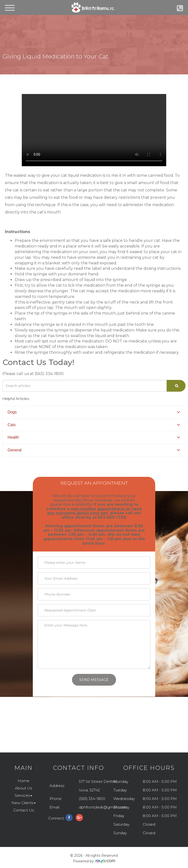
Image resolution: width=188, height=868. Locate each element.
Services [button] (23, 795)
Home (23, 781)
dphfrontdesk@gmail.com (102, 807)
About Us (23, 788)
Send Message (94, 680)
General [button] (15, 450)
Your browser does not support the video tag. (94, 130)
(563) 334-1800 (92, 799)
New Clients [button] (24, 803)
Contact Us (23, 810)
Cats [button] (12, 425)
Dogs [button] (12, 412)
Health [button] (13, 437)
